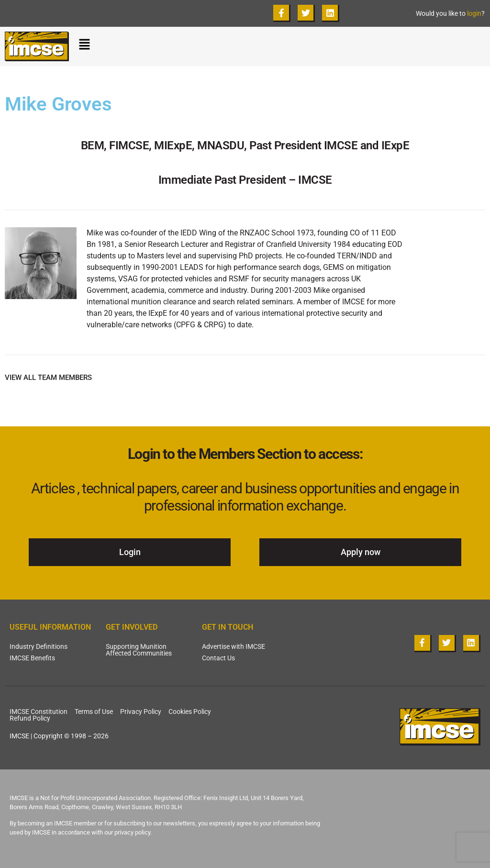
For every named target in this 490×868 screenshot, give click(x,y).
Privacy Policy (141, 712)
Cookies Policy (190, 712)
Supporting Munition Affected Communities (139, 650)
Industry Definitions (39, 646)
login (474, 13)
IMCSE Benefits (32, 658)
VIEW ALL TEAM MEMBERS (48, 378)
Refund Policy (30, 718)
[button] (282, 46)
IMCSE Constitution (39, 712)
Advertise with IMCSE (234, 646)
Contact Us (218, 658)
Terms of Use (94, 712)
